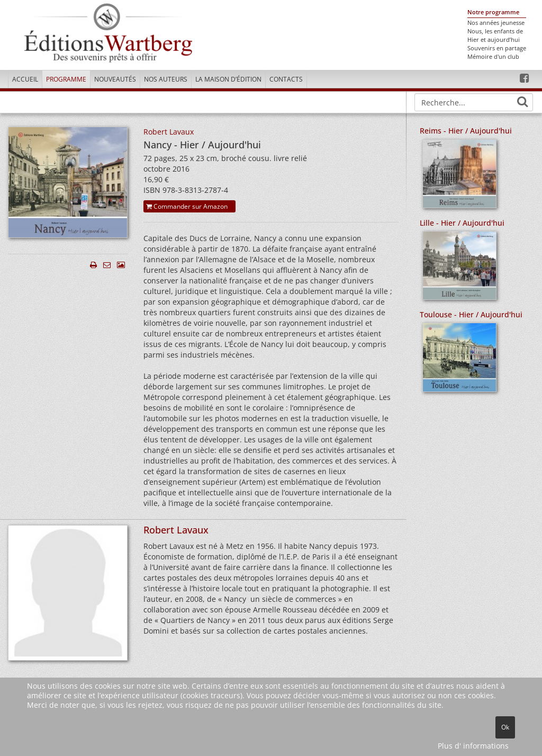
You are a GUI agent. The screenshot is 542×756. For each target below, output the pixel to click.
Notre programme (493, 12)
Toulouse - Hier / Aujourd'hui (471, 314)
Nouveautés (115, 79)
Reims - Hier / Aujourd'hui (466, 131)
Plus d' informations (473, 746)
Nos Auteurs (166, 79)
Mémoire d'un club (493, 57)
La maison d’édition (228, 79)
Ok (505, 727)
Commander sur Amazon (187, 206)
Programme (66, 79)
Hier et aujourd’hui (494, 40)
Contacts (286, 79)
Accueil (25, 79)
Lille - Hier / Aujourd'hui (462, 223)
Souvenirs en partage (497, 48)
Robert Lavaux (169, 132)
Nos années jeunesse (496, 23)
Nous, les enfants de (495, 31)
